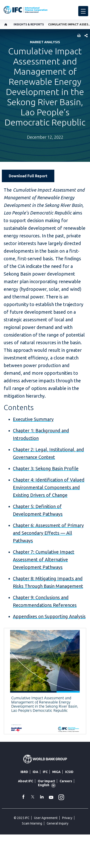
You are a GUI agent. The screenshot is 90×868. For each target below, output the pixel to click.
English (44, 785)
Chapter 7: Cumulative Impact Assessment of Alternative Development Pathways (44, 560)
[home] (6, 25)
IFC (45, 772)
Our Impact (46, 781)
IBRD (24, 772)
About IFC (26, 781)
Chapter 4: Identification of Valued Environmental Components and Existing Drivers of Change (49, 487)
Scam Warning (32, 823)
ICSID (69, 772)
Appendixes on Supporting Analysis (49, 616)
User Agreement (46, 818)
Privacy (67, 818)
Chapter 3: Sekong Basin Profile (46, 468)
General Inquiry (58, 823)
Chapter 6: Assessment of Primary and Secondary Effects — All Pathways (48, 533)
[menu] (83, 11)
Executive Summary (33, 419)
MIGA (56, 772)
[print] (78, 36)
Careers (66, 781)
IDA (35, 772)
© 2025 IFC (22, 818)
